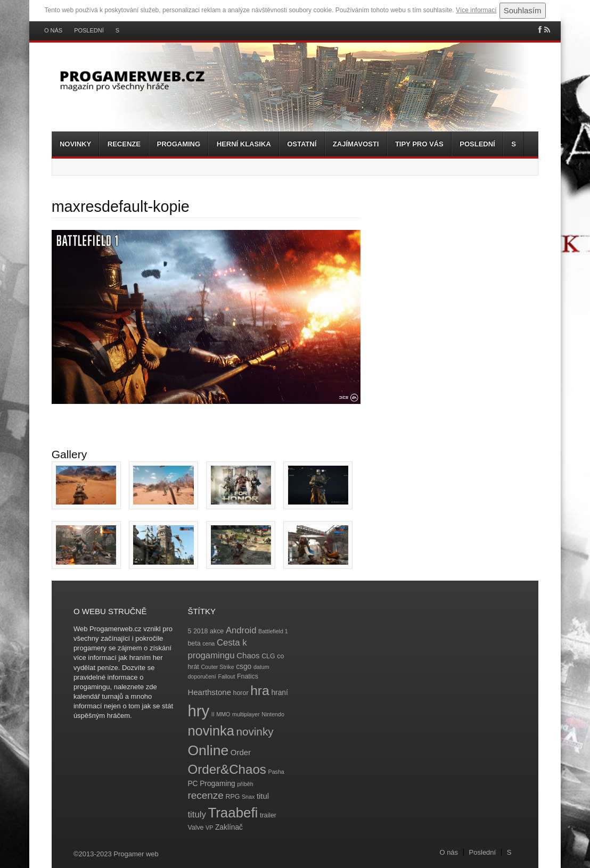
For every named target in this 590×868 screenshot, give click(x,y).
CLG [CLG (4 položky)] (268, 656)
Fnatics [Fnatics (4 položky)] (248, 676)
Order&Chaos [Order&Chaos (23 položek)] (227, 769)
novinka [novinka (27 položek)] (211, 731)
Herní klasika (244, 144)
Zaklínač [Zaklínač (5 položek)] (229, 827)
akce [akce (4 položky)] (217, 631)
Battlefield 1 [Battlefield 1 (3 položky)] (273, 631)
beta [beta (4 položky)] (194, 643)
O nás (53, 31)
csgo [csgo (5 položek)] (244, 667)
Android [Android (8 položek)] (241, 630)
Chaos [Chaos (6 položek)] (248, 655)
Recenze (124, 144)
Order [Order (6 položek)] (241, 752)
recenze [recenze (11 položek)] (205, 795)
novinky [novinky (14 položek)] (255, 731)
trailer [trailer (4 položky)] (268, 815)
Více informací (476, 10)
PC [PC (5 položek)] (192, 784)
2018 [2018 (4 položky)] (201, 631)
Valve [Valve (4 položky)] (195, 828)
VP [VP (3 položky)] (209, 828)
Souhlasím (523, 10)
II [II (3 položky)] (213, 714)
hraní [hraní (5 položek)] (279, 693)
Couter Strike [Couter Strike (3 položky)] (217, 667)
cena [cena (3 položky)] (208, 643)
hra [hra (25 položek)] (260, 691)
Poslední (89, 31)
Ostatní (302, 144)
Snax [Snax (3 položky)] (248, 797)
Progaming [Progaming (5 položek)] (218, 784)
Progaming (178, 144)
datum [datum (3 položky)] (261, 667)
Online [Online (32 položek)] (208, 750)
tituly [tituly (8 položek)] (196, 815)
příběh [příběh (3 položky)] (245, 784)
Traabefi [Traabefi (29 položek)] (233, 813)
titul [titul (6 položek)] (263, 796)
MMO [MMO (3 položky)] (223, 714)
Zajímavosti (356, 144)
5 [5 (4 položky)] (189, 631)
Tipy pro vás (419, 144)
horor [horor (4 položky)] (241, 693)
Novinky (75, 144)
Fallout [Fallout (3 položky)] (226, 676)
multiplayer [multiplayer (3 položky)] (246, 714)
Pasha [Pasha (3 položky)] (276, 772)
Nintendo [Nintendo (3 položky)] (273, 714)
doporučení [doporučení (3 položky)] (202, 676)
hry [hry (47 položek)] (198, 711)
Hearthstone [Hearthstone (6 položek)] (209, 692)
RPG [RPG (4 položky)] (233, 797)
